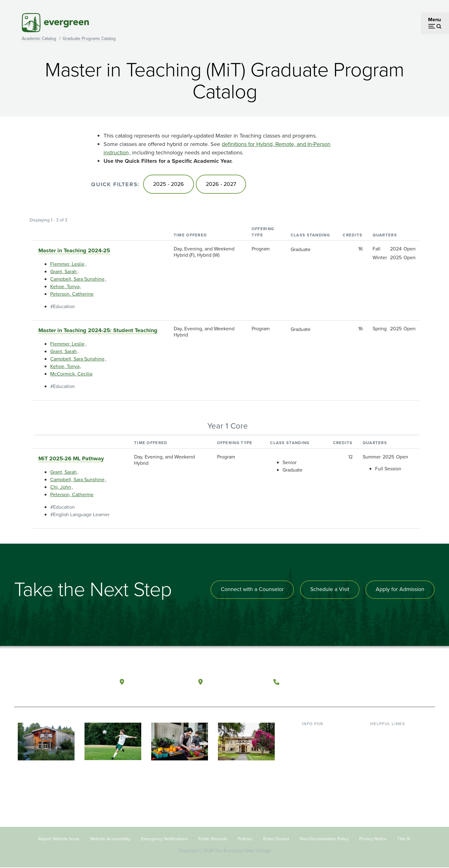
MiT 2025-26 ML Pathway (71, 459)
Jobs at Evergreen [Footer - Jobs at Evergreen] (390, 794)
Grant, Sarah (63, 272)
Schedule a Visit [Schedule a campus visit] (329, 590)
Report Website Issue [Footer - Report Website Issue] (59, 839)
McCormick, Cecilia (71, 374)
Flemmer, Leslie (67, 265)
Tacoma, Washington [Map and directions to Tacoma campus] (237, 681)
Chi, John (61, 487)
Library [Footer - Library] (377, 734)
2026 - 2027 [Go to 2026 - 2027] (223, 184)
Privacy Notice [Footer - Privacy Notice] (373, 839)
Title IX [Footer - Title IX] (404, 839)
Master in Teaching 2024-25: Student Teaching (98, 331)
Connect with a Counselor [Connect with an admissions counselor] (251, 590)
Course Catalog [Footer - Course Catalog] (387, 764)
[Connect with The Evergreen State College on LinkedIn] (407, 682)
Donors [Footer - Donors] (310, 774)
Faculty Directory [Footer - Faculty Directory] (389, 744)
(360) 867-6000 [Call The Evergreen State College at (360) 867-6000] (306, 681)
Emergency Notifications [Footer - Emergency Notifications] (164, 839)
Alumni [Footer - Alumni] (310, 784)
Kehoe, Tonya (65, 287)
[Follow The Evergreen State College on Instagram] (394, 682)
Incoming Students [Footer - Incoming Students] (322, 744)
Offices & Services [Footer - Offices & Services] (390, 754)
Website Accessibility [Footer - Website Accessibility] (110, 839)
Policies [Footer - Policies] (245, 839)
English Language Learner (81, 515)
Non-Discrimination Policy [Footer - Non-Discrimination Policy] (324, 839)
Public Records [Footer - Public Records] (213, 839)
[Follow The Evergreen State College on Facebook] (369, 682)
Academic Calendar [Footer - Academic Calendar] (391, 774)
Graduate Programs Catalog (89, 39)
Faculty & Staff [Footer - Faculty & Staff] (317, 764)
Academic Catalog (39, 39)
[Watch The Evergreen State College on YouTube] (381, 682)
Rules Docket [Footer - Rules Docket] (276, 839)
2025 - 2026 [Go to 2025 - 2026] (169, 184)
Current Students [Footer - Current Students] (320, 734)
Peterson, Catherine (72, 295)
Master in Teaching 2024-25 (74, 251)
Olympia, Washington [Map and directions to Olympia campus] (159, 681)
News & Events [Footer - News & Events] (386, 784)
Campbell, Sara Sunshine (77, 280)
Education (64, 307)
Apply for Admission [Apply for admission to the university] (400, 590)
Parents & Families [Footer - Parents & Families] (322, 754)
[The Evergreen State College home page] (59, 683)
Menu (435, 19)
